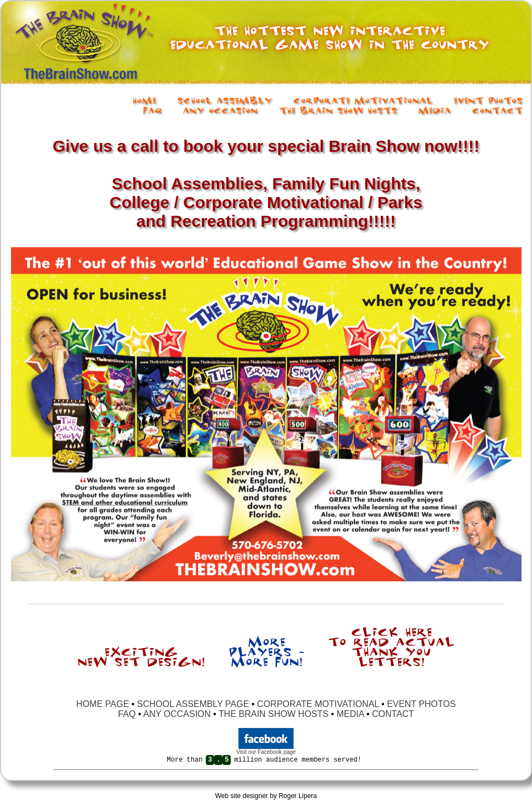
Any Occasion (220, 110)
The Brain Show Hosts (338, 110)
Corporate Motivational (363, 100)
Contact (497, 110)
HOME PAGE (104, 704)
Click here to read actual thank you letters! (391, 646)
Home (144, 100)
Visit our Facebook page (266, 752)
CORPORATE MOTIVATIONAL (318, 704)
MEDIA (350, 714)
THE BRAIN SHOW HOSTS (273, 714)
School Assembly (225, 100)
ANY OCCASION (177, 714)
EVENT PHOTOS (421, 704)
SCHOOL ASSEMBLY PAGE (193, 704)
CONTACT (393, 714)
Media (435, 110)
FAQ (152, 110)
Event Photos (488, 100)
